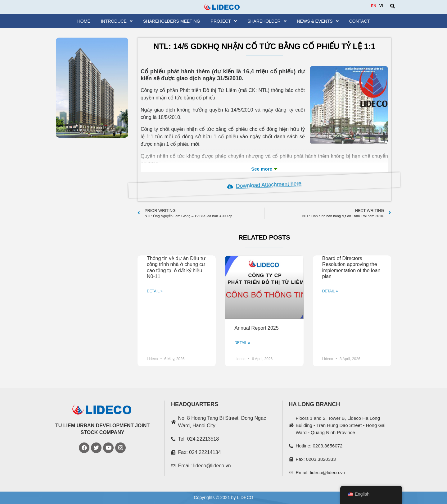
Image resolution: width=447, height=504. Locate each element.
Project (224, 21)
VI (381, 6)
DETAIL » (155, 291)
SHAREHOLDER (267, 21)
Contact (360, 21)
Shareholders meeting (172, 21)
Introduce (117, 21)
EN (374, 6)
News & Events (318, 21)
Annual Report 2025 (256, 328)
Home (84, 21)
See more (264, 169)
